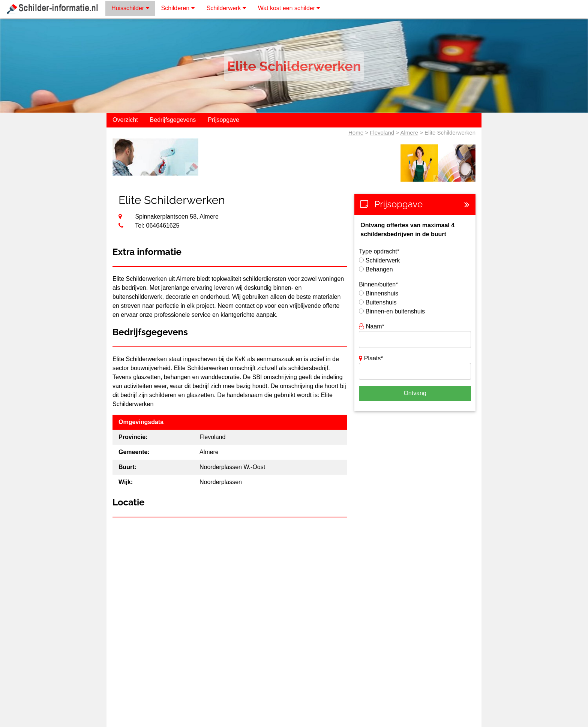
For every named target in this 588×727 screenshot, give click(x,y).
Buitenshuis (381, 302)
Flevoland (382, 133)
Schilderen (178, 8)
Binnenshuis (382, 293)
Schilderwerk (226, 8)
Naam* (371, 326)
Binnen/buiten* (378, 284)
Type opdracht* (379, 251)
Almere (409, 133)
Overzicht (125, 120)
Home (356, 133)
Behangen (379, 269)
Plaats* (371, 358)
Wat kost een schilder (289, 8)
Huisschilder (130, 8)
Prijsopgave (223, 120)
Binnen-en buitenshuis (395, 311)
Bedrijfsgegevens (173, 120)
